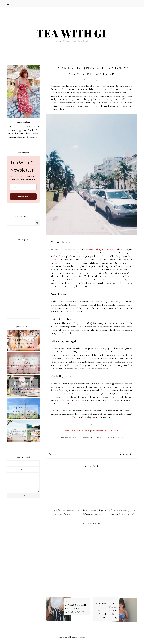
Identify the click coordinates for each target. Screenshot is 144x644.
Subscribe (23, 196)
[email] (23, 187)
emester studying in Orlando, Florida (102, 249)
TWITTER (70, 431)
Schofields (66, 400)
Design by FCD (80, 637)
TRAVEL (56, 454)
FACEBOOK (97, 431)
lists (51, 454)
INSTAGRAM (83, 431)
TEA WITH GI (69, 637)
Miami (56, 256)
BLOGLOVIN (112, 431)
